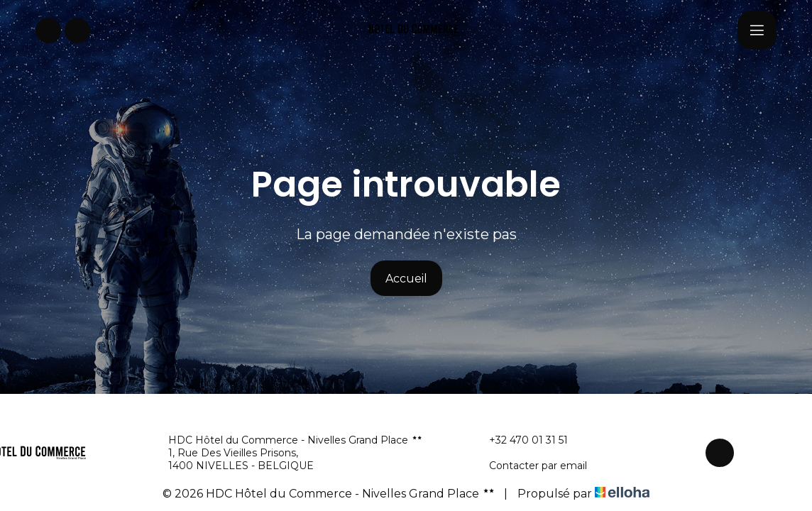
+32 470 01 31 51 (520, 440)
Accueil (406, 279)
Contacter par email (530, 466)
